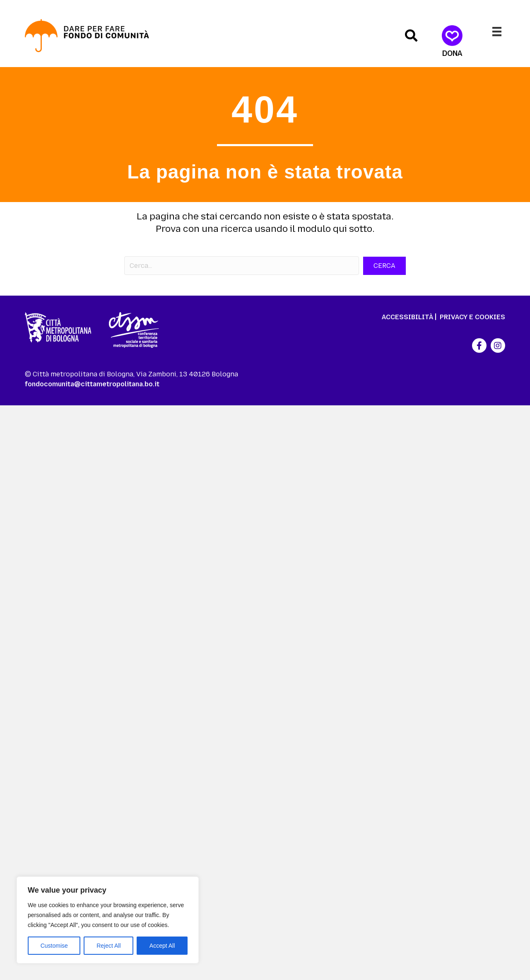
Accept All (162, 946)
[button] (411, 36)
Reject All (108, 946)
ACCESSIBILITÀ (407, 317)
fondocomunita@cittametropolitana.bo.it (92, 384)
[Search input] (242, 266)
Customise (54, 946)
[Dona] (452, 42)
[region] (108, 920)
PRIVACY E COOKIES (472, 317)
